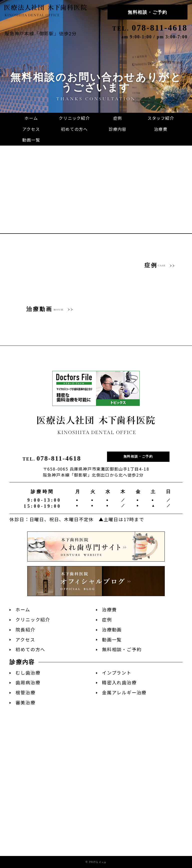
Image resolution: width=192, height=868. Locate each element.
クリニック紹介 (33, 620)
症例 (107, 620)
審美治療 (25, 702)
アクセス (25, 640)
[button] (118, 129)
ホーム (23, 610)
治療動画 (112, 630)
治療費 (109, 610)
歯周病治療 (28, 682)
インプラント (117, 673)
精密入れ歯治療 (119, 682)
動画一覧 (112, 640)
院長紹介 (25, 630)
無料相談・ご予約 (147, 12)
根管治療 (25, 692)
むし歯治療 (28, 673)
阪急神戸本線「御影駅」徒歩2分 (41, 33)
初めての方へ (30, 649)
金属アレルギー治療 (124, 692)
